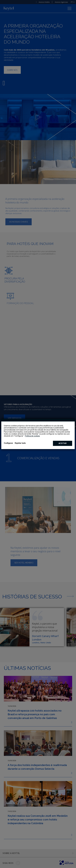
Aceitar (63, 443)
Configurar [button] (8, 443)
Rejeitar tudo (20, 443)
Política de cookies (32, 436)
